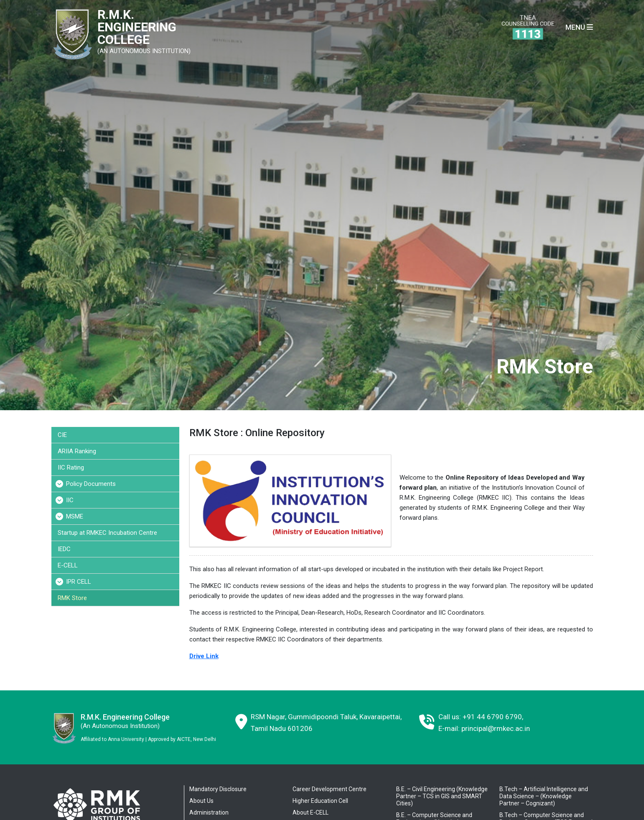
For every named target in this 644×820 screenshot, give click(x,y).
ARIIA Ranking (77, 451)
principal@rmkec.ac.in (496, 728)
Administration (209, 812)
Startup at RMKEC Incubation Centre (107, 533)
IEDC (64, 549)
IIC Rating (71, 467)
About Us (201, 801)
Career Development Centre (330, 789)
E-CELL (68, 565)
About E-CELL (311, 812)
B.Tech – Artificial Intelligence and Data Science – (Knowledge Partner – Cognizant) (544, 796)
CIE (62, 435)
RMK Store (72, 598)
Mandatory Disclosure (218, 789)
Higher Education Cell (320, 801)
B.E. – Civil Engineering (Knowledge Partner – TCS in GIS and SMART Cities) (442, 796)
